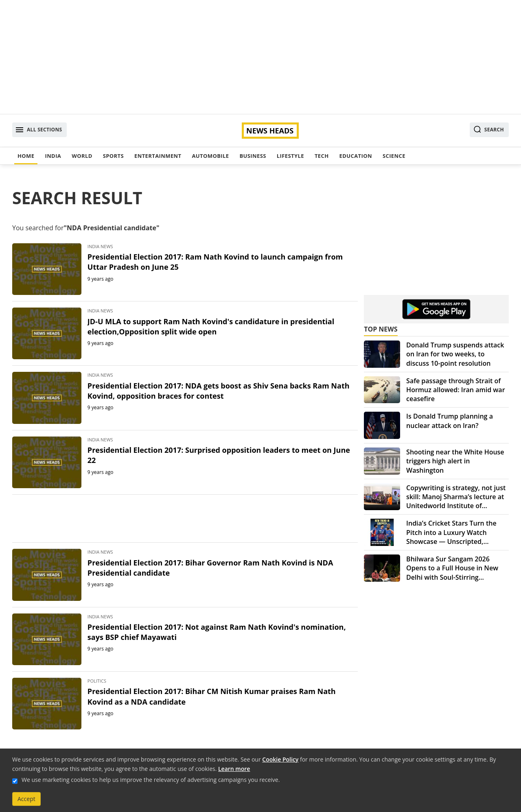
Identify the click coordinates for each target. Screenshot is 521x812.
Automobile (210, 156)
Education (356, 156)
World (82, 156)
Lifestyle (290, 156)
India (53, 156)
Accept (26, 799)
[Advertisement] (260, 57)
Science (394, 156)
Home (26, 156)
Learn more (234, 769)
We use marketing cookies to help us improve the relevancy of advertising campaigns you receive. (151, 780)
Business (253, 156)
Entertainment (158, 156)
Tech (322, 156)
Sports (113, 156)
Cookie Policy (280, 759)
